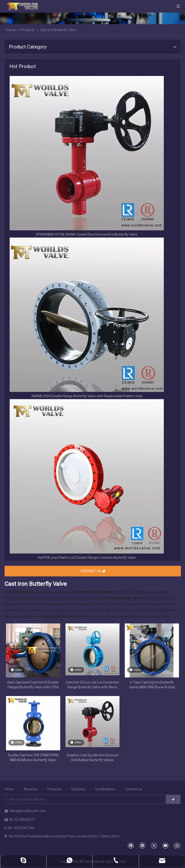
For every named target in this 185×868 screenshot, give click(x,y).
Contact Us (134, 789)
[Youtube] (165, 845)
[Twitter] (154, 845)
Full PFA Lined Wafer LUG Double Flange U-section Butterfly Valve (87, 558)
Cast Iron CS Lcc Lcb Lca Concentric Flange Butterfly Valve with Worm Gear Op (92, 685)
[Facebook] (131, 845)
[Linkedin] (142, 845)
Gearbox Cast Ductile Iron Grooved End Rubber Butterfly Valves (92, 758)
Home (9, 789)
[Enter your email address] (84, 799)
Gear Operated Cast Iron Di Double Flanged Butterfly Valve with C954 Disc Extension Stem (33, 685)
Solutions (78, 789)
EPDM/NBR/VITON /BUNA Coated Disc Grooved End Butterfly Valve (87, 234)
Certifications (105, 789)
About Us (31, 789)
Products (54, 789)
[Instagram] (177, 845)
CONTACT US (93, 571)
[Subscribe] (173, 799)
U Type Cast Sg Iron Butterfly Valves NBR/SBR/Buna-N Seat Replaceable (152, 685)
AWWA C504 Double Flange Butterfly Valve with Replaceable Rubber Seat (87, 396)
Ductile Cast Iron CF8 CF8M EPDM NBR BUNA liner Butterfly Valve (33, 758)
